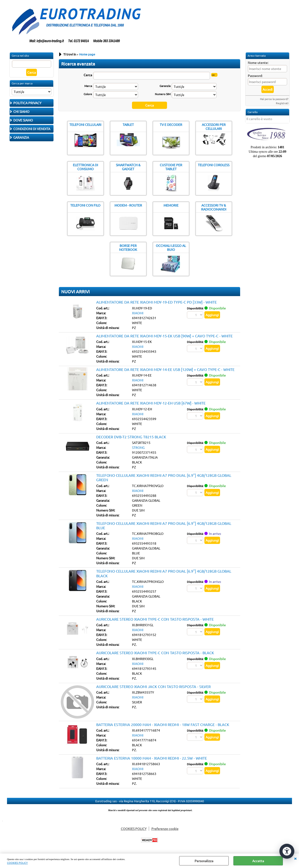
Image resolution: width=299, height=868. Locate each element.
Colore (88, 94)
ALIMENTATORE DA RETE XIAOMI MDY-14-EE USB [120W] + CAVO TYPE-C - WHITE (165, 369)
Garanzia (165, 86)
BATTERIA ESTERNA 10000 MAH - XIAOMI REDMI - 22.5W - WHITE (152, 758)
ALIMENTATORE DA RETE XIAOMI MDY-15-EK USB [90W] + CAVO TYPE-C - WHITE (164, 336)
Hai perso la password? (274, 99)
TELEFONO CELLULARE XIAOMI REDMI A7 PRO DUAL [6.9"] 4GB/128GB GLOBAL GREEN (164, 477)
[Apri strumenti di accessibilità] (287, 851)
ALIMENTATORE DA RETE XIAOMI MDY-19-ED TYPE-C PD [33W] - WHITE (157, 302)
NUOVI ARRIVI (75, 291)
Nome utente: (258, 62)
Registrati (282, 103)
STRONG (138, 447)
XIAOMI (138, 313)
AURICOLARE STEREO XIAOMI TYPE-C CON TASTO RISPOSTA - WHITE (155, 619)
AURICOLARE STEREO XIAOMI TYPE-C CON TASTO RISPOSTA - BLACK (155, 653)
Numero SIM (163, 94)
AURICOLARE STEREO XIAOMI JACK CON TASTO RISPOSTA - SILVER (153, 686)
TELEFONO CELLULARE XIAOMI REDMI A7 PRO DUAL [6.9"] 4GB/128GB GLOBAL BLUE (164, 525)
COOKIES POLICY (17, 863)
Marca (88, 86)
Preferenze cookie (165, 829)
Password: (255, 76)
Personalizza (204, 861)
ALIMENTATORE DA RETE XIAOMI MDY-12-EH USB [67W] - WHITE (151, 403)
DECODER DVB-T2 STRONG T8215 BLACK (131, 437)
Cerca (88, 75)
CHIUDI (295, 858)
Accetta (258, 861)
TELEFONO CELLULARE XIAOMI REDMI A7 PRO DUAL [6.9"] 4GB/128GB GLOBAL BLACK (164, 573)
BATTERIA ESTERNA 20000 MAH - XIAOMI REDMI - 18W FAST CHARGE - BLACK (163, 724)
